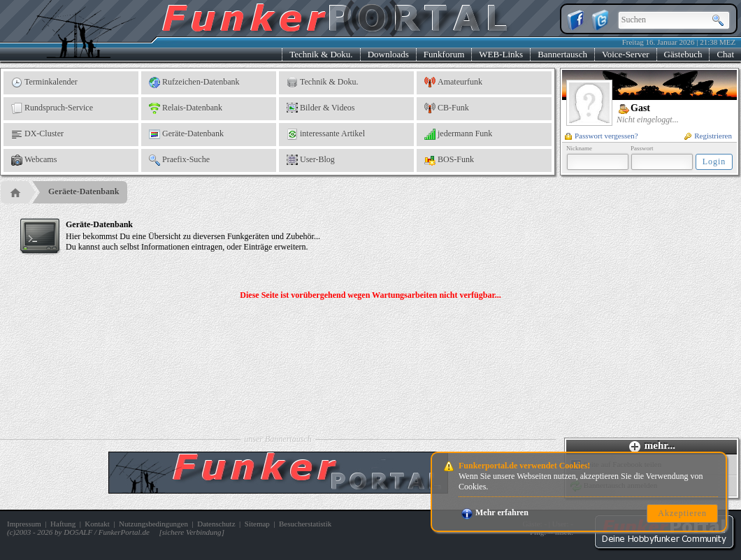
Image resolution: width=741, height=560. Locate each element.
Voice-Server (626, 54)
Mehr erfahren (495, 512)
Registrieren (708, 136)
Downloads (388, 54)
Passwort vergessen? (602, 136)
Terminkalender (44, 82)
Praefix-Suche (179, 160)
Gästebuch (683, 54)
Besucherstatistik (305, 524)
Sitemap (257, 524)
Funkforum (444, 54)
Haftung (63, 524)
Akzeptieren (682, 513)
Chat (725, 54)
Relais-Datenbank (186, 108)
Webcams (34, 160)
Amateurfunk (453, 82)
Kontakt (97, 524)
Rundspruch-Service (52, 108)
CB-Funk (447, 108)
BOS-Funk (449, 160)
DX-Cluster (37, 134)
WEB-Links (501, 54)
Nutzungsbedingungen (153, 524)
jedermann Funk (458, 134)
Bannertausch (562, 54)
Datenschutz (216, 524)
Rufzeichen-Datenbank (194, 82)
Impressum (24, 524)
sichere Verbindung (192, 532)
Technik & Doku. (321, 54)
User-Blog (311, 160)
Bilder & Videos (321, 108)
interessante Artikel (326, 134)
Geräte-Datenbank (186, 134)
